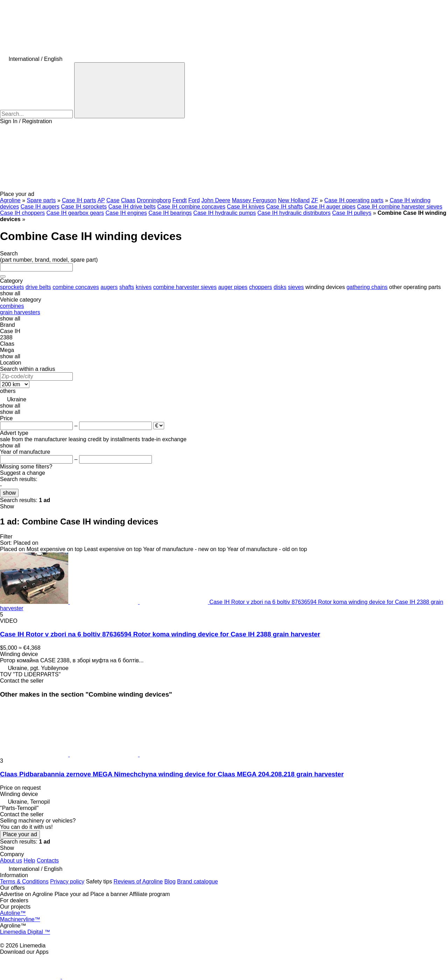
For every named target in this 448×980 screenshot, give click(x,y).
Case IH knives (246, 207)
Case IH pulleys (352, 213)
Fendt (180, 200)
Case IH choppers (22, 213)
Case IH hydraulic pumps (225, 213)
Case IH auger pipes (330, 207)
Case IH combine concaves (191, 207)
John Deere (216, 200)
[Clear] (3, 276)
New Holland (294, 200)
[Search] (129, 90)
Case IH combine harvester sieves (400, 207)
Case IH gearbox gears (75, 213)
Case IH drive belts (132, 207)
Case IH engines (126, 213)
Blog (170, 882)
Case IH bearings (170, 213)
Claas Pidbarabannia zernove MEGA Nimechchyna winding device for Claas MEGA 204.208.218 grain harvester (172, 774)
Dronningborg (154, 200)
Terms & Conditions (24, 882)
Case (113, 200)
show (9, 493)
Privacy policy (67, 882)
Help (30, 861)
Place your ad (20, 834)
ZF (315, 200)
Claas (128, 200)
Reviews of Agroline (138, 882)
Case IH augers (40, 207)
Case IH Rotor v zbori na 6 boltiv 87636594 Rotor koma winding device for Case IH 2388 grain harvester (160, 634)
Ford (194, 200)
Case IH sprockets (84, 207)
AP (101, 200)
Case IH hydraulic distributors (294, 213)
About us (11, 861)
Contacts (48, 861)
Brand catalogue (198, 882)
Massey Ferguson (254, 200)
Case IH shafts (284, 207)
